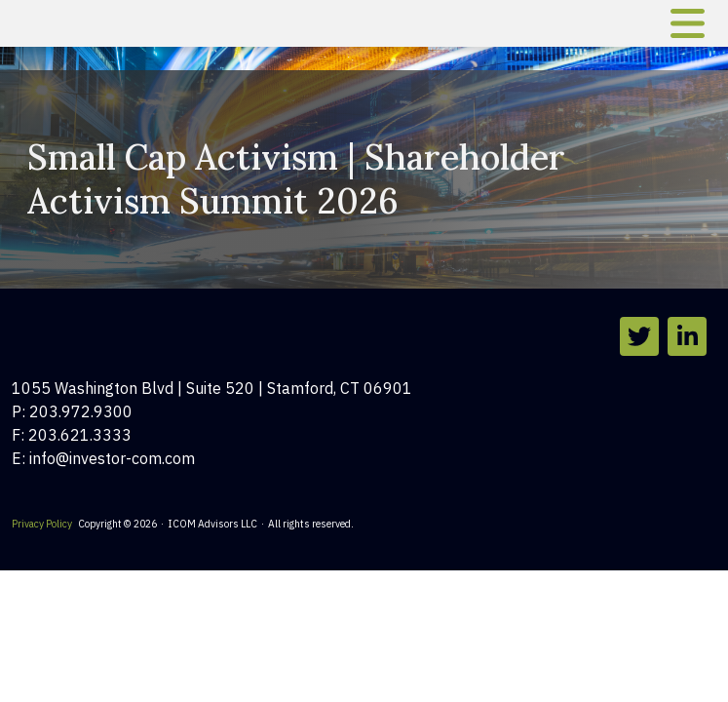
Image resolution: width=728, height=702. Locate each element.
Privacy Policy (42, 524)
